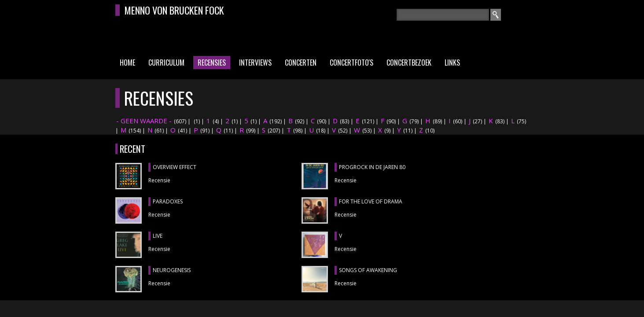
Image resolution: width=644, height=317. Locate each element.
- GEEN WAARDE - (144, 121)
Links (452, 63)
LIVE (158, 236)
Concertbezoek (409, 63)
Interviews (255, 63)
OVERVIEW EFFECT (175, 167)
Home (127, 63)
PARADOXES (168, 201)
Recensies (212, 63)
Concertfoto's (351, 63)
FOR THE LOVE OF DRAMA (371, 201)
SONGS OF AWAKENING (368, 270)
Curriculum (166, 63)
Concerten (301, 63)
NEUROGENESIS (172, 270)
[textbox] (443, 15)
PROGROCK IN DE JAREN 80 (372, 167)
